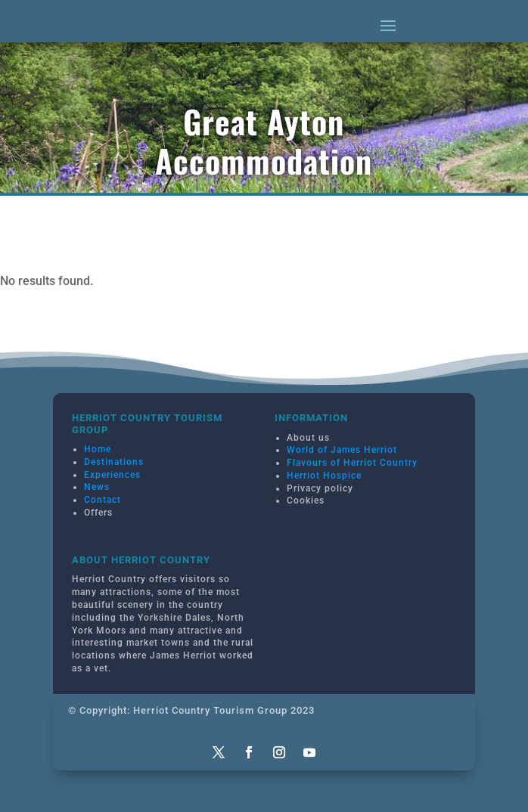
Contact (102, 500)
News (97, 487)
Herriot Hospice (324, 476)
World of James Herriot (342, 450)
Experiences (112, 475)
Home (98, 449)
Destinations (114, 462)
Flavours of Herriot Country (352, 463)
